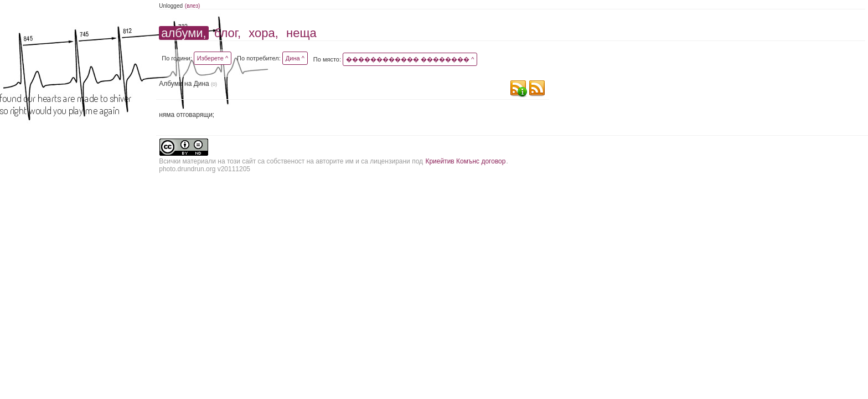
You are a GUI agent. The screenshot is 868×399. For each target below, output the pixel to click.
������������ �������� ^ (410, 59)
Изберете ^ (213, 58)
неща (301, 33)
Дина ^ (295, 58)
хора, (263, 33)
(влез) (193, 6)
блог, (228, 33)
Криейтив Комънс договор (465, 161)
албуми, (184, 33)
